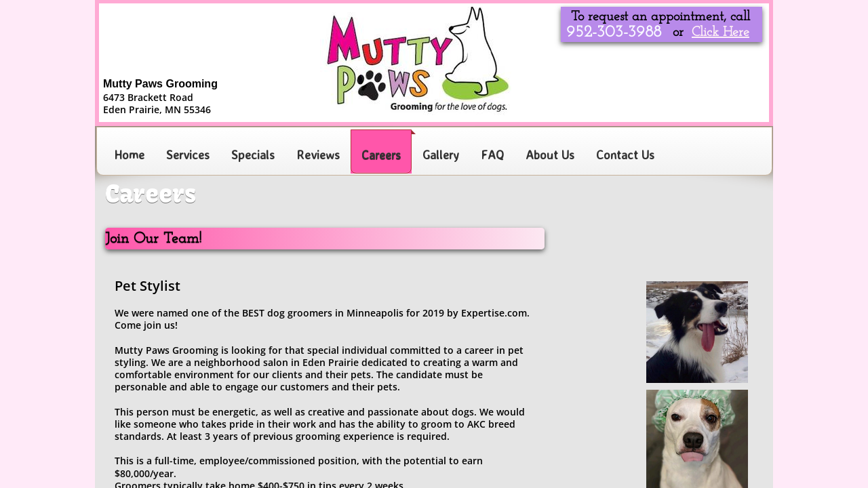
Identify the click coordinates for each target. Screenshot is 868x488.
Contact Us (625, 155)
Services (188, 155)
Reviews (318, 155)
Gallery (441, 155)
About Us (550, 155)
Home (129, 155)
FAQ (492, 155)
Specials (253, 155)
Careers (381, 155)
